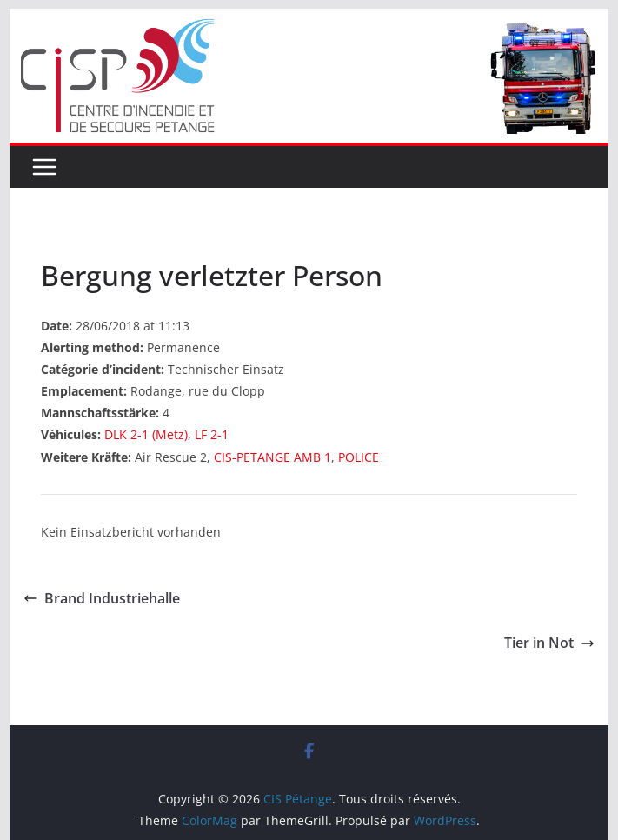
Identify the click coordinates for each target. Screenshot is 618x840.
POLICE (359, 457)
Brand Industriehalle (102, 598)
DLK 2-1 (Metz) (146, 434)
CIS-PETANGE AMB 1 (272, 457)
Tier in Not (549, 643)
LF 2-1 (212, 434)
